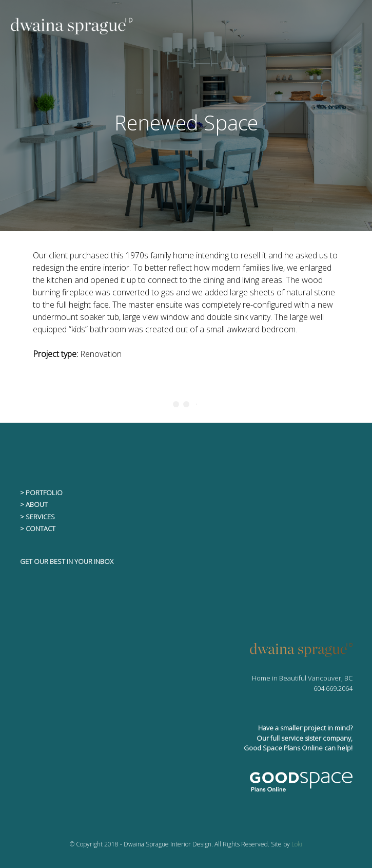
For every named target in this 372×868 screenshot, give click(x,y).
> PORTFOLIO (41, 493)
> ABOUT (34, 504)
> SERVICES (37, 517)
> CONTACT (38, 529)
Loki (297, 844)
